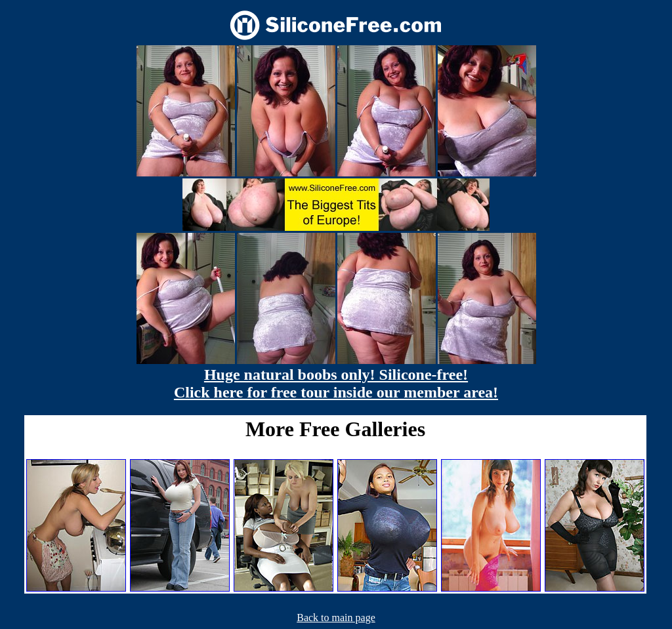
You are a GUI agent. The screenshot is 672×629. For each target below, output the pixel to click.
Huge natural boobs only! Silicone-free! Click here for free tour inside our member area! (336, 383)
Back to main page (336, 618)
